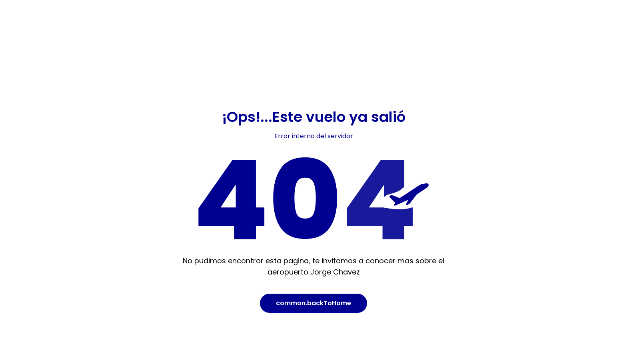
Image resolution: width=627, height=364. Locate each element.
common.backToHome (313, 303)
